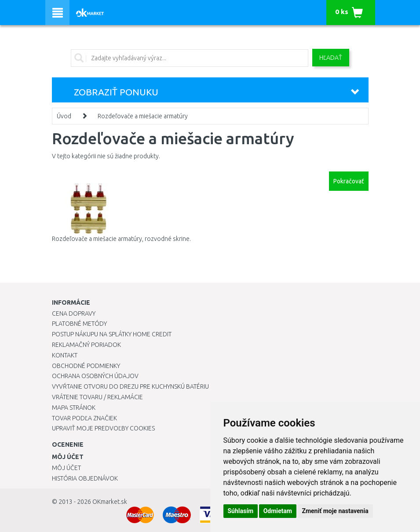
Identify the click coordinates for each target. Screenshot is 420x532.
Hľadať (331, 58)
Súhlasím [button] (241, 511)
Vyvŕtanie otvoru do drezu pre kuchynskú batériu (130, 386)
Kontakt (65, 355)
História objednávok (85, 478)
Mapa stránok (74, 408)
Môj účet (66, 468)
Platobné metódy (79, 324)
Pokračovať (349, 181)
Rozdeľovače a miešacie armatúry (143, 116)
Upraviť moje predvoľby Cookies (103, 428)
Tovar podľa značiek (84, 418)
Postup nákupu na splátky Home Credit (112, 334)
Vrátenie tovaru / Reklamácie (97, 397)
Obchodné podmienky (86, 366)
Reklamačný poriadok (86, 345)
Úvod (64, 116)
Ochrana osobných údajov (95, 376)
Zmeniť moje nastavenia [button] (335, 511)
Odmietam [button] (278, 511)
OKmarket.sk (110, 502)
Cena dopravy (74, 313)
